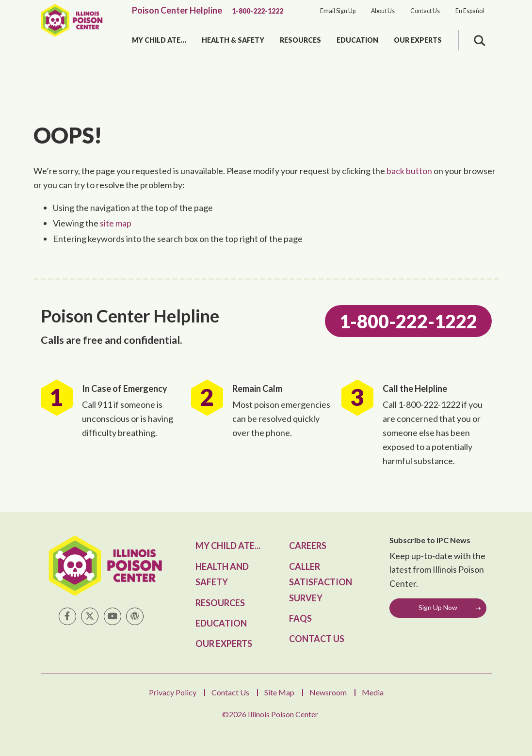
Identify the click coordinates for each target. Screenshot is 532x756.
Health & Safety (233, 40)
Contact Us (425, 11)
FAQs (300, 618)
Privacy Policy (173, 692)
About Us (383, 11)
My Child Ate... (159, 40)
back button (409, 171)
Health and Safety (222, 574)
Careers (308, 546)
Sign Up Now (438, 607)
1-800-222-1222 (258, 11)
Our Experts (418, 40)
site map (116, 223)
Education (357, 40)
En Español (470, 11)
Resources (300, 40)
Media (373, 692)
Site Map (279, 692)
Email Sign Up (338, 11)
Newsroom (328, 692)
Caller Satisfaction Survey (321, 582)
